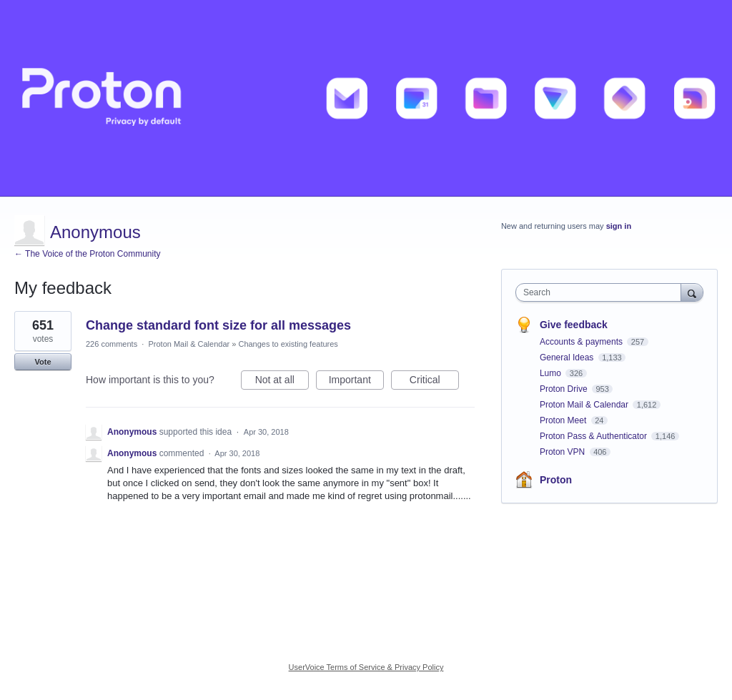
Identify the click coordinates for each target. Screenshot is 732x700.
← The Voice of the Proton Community (88, 254)
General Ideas (568, 358)
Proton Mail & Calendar (189, 344)
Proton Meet (564, 420)
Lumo (552, 373)
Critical (434, 382)
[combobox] (602, 292)
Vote (43, 362)
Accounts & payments (582, 342)
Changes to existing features (288, 344)
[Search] (692, 292)
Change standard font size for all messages (218, 325)
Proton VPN (564, 452)
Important (356, 382)
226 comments (112, 344)
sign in (619, 226)
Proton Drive (565, 389)
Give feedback (574, 325)
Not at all (282, 382)
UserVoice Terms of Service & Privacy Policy (366, 667)
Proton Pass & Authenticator (594, 436)
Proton (556, 480)
